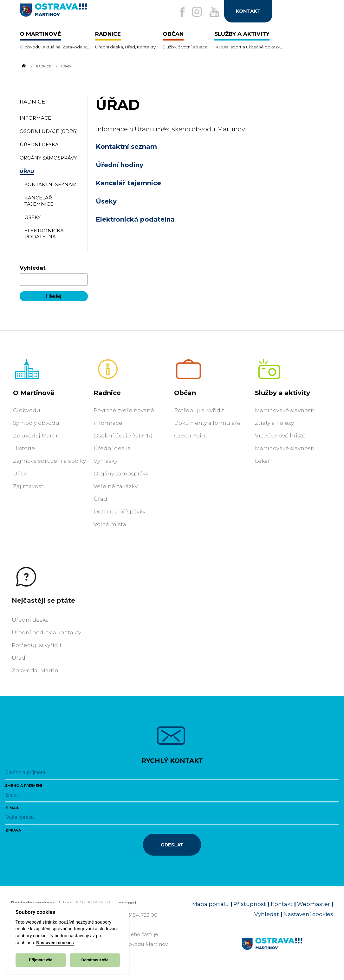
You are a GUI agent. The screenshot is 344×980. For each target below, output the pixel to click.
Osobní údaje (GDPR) (123, 436)
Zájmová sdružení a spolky (49, 461)
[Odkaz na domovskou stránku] (23, 66)
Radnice (44, 66)
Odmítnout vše (95, 960)
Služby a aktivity (282, 393)
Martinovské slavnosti (285, 410)
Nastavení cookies (55, 943)
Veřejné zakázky (116, 486)
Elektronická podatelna (135, 219)
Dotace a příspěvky (120, 512)
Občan (185, 393)
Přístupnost (250, 904)
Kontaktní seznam (126, 147)
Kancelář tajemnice (128, 183)
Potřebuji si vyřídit (199, 410)
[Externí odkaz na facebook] (176, 13)
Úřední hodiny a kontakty (46, 632)
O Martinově (34, 393)
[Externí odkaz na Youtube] (212, 12)
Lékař (263, 461)
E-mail (12, 808)
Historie (24, 448)
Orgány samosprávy (121, 474)
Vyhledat (33, 268)
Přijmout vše (41, 960)
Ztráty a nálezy (274, 423)
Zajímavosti (29, 486)
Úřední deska (112, 448)
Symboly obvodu (36, 423)
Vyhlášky (105, 461)
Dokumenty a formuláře (207, 423)
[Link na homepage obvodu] (287, 951)
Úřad (100, 499)
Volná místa (110, 524)
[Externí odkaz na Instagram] (193, 12)
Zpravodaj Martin (36, 436)
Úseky (106, 201)
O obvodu (27, 410)
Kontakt (282, 904)
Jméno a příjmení (24, 786)
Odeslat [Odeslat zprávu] (172, 845)
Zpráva (13, 830)
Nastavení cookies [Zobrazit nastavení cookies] (308, 914)
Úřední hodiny (120, 165)
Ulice (20, 474)
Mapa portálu (211, 904)
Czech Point (191, 436)
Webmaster (314, 904)
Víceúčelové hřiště (280, 436)
